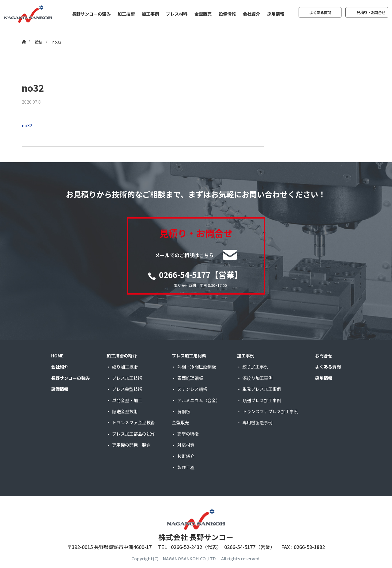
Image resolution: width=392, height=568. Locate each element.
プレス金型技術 (127, 389)
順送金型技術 (125, 411)
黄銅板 (184, 411)
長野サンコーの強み (91, 14)
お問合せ (324, 356)
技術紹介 (186, 456)
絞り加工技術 (125, 367)
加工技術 (126, 14)
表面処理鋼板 (190, 378)
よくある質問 (320, 12)
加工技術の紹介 (122, 356)
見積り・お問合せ (371, 12)
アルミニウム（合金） (199, 400)
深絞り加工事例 (258, 378)
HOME (57, 356)
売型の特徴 (188, 434)
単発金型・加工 (127, 400)
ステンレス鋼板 (192, 389)
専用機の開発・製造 (131, 445)
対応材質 (186, 445)
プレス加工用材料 (189, 356)
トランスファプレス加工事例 (270, 411)
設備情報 (227, 14)
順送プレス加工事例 (262, 400)
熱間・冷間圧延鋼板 (197, 367)
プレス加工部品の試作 (134, 434)
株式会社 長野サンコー (196, 537)
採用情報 (276, 14)
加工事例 (150, 14)
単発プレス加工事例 (262, 389)
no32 (27, 125)
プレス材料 (177, 14)
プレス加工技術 (127, 378)
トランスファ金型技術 (134, 422)
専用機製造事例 (258, 422)
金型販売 (203, 14)
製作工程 (186, 467)
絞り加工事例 (255, 367)
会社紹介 (251, 14)
